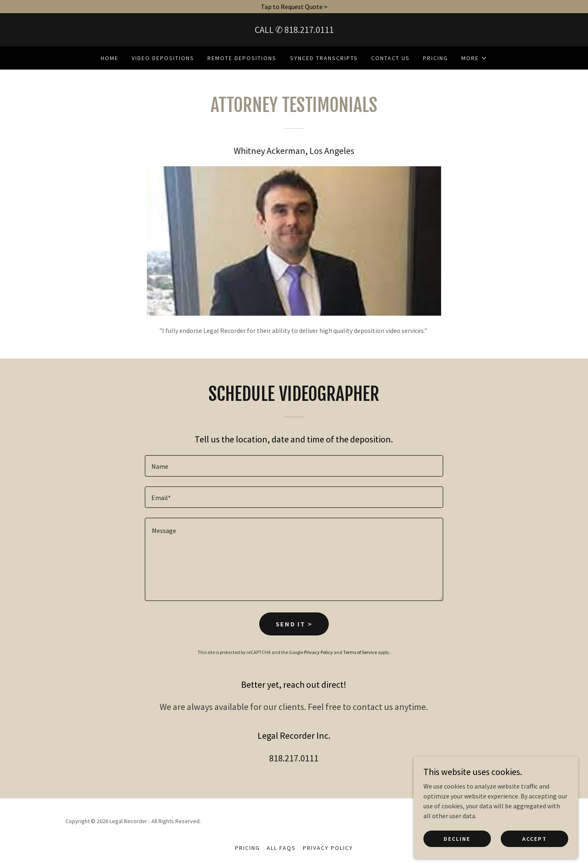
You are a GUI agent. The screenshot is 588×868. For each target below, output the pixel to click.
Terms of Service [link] (360, 652)
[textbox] (294, 466)
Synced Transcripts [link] (324, 58)
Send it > (294, 624)
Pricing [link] (436, 58)
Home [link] (110, 58)
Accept (535, 844)
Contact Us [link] (390, 58)
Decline (457, 844)
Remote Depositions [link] (242, 58)
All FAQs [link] (281, 848)
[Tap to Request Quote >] (294, 7)
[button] (474, 58)
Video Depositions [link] (163, 58)
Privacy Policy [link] (318, 652)
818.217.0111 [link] (309, 30)
